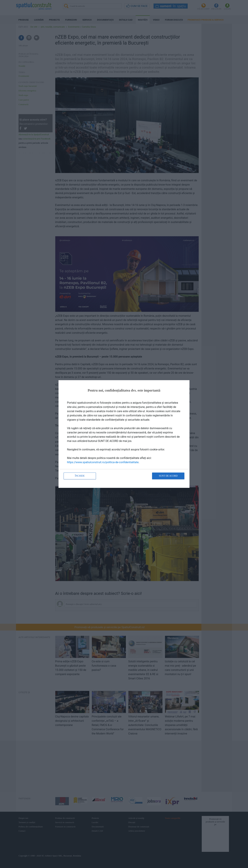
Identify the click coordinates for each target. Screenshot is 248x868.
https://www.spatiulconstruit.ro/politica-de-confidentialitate (103, 462)
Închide (80, 476)
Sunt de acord (168, 476)
